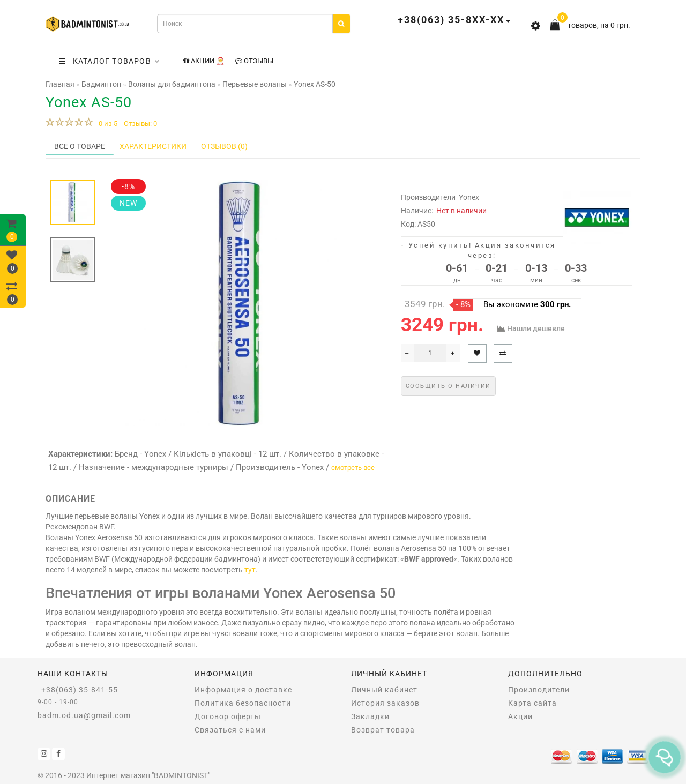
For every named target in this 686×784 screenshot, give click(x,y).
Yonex (469, 197)
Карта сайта (532, 703)
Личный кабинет (384, 690)
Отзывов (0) (224, 146)
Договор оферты (228, 716)
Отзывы (254, 61)
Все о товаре (80, 146)
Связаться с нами (230, 730)
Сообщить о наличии (448, 386)
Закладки (370, 716)
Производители (539, 690)
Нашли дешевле (536, 328)
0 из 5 (106, 124)
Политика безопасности (243, 703)
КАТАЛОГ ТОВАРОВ (109, 61)
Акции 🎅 (204, 61)
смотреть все (353, 468)
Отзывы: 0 (140, 124)
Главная (60, 84)
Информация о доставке (243, 690)
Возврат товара (383, 730)
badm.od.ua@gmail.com (84, 715)
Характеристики (153, 146)
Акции (520, 716)
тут (250, 570)
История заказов (385, 703)
